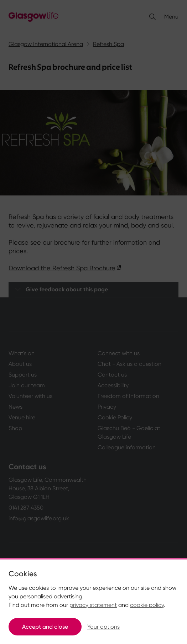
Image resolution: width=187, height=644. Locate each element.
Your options (103, 627)
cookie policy (147, 605)
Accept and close (45, 627)
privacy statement (93, 605)
